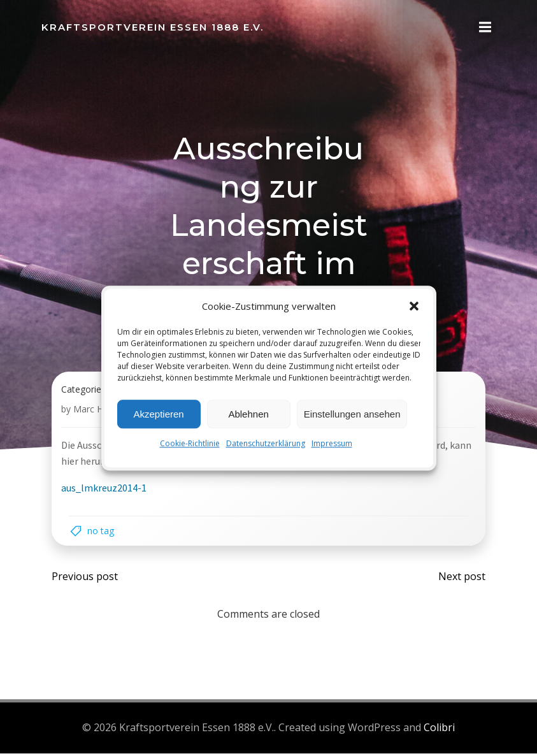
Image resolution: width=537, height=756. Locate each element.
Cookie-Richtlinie (190, 443)
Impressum (332, 443)
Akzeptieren (158, 414)
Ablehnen (248, 414)
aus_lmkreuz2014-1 (104, 492)
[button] (414, 306)
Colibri (439, 731)
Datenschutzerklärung (266, 443)
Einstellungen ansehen (352, 414)
